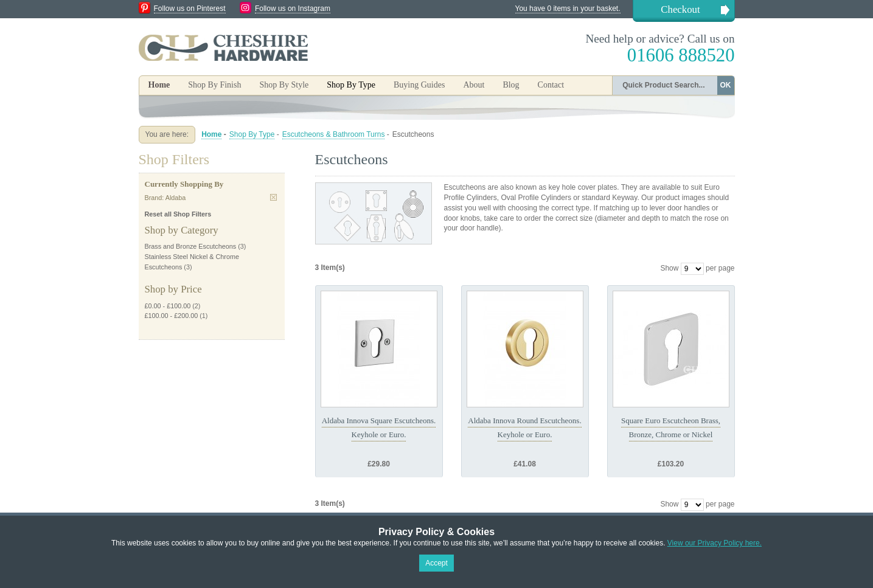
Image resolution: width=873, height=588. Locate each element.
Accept (436, 563)
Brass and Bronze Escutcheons (191, 246)
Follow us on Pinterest (190, 9)
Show (669, 268)
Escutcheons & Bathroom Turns (334, 134)
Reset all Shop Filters (178, 214)
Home (159, 85)
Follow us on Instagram (293, 9)
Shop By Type (252, 134)
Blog (511, 85)
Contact (551, 85)
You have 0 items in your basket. (568, 9)
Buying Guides (419, 85)
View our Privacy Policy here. (715, 543)
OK (726, 85)
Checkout (680, 9)
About (474, 85)
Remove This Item (273, 197)
